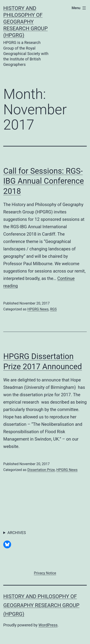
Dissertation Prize (41, 470)
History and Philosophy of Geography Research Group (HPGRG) (25, 22)
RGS (53, 309)
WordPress (48, 625)
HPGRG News (38, 309)
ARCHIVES (17, 533)
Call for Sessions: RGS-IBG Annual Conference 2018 (44, 181)
